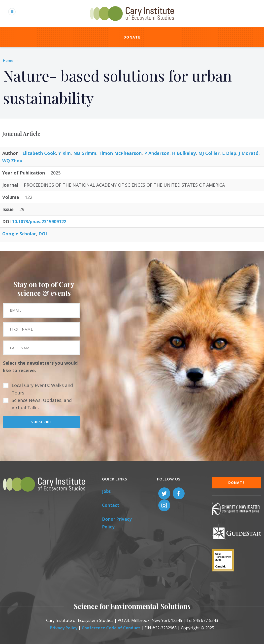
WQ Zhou (12, 161)
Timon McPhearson (120, 153)
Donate (132, 37)
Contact (111, 505)
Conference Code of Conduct (111, 628)
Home (8, 61)
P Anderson (157, 153)
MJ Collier (209, 153)
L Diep (229, 153)
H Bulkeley (184, 153)
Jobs (106, 491)
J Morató (249, 153)
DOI (43, 234)
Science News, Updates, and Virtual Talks (42, 404)
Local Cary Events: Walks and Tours (42, 389)
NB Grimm (85, 153)
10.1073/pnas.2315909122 (39, 221)
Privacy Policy (64, 628)
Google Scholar (19, 234)
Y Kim (65, 153)
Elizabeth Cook (39, 153)
